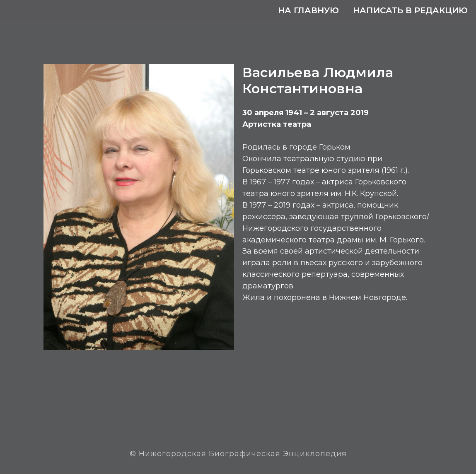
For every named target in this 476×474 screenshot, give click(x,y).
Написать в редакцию (410, 10)
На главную (308, 10)
